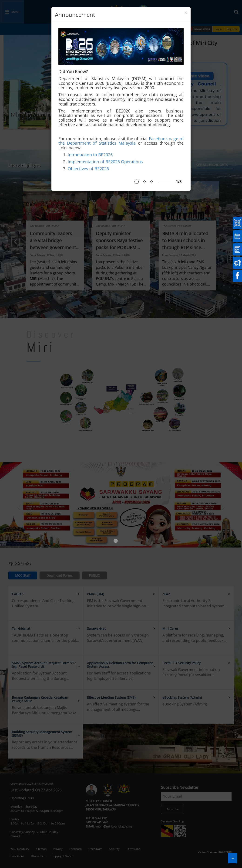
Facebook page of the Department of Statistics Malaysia (121, 141)
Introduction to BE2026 (90, 155)
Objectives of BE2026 (88, 169)
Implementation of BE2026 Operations (105, 162)
